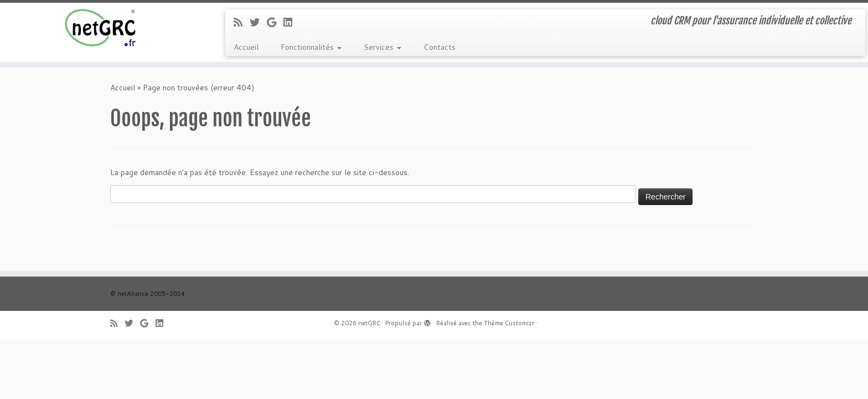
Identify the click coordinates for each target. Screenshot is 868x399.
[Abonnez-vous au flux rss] (242, 22)
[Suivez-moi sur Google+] (275, 22)
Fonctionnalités (311, 47)
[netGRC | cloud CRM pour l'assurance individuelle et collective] (100, 28)
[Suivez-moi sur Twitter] (258, 22)
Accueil (246, 47)
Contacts (440, 47)
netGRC (369, 323)
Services (383, 47)
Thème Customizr (509, 323)
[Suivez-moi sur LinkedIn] (291, 22)
